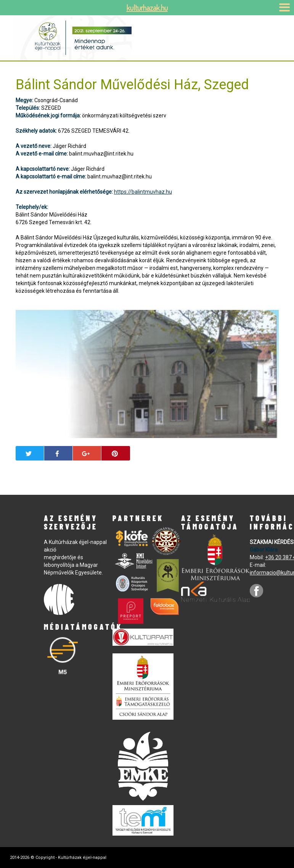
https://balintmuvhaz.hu (143, 192)
